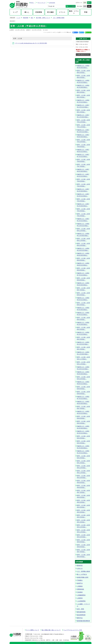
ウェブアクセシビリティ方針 (73, 630)
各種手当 (80, 583)
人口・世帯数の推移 (59, 18)
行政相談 (80, 592)
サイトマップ (42, 3)
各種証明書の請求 (83, 577)
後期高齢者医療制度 (83, 621)
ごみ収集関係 (81, 601)
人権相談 (80, 586)
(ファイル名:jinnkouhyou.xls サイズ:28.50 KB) (30, 43)
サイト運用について (33, 630)
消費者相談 (80, 589)
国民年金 (80, 618)
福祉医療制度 (81, 615)
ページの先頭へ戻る (88, 638)
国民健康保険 (81, 612)
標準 (85, 3)
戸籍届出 (80, 580)
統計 (32, 18)
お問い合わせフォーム (83, 55)
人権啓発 (80, 598)
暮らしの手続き (82, 574)
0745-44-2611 (84, 44)
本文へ (32, 3)
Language (52, 3)
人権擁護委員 (81, 595)
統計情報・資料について (43, 18)
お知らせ (80, 568)
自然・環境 (80, 609)
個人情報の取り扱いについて (51, 630)
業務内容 (80, 565)
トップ (18, 18)
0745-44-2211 (34, 636)
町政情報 (26, 18)
